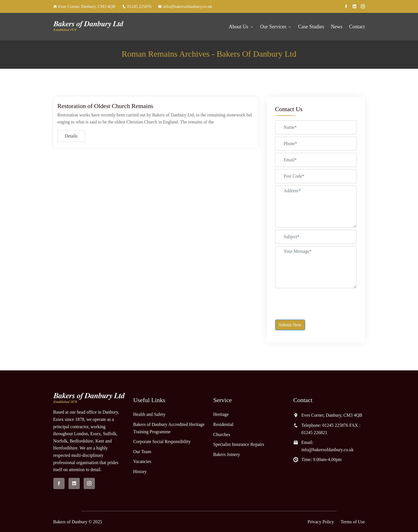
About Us (239, 27)
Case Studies (311, 27)
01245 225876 (137, 6)
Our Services (273, 27)
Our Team (142, 452)
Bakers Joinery (227, 454)
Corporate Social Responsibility (162, 442)
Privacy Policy (321, 522)
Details (71, 136)
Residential (223, 424)
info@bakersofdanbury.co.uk (185, 6)
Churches (222, 434)
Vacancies (142, 461)
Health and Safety (149, 414)
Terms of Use (353, 522)
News (337, 27)
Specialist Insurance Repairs (239, 444)
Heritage (221, 414)
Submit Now (290, 325)
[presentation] (318, 301)
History (140, 472)
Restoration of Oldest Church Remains (105, 106)
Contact (357, 27)
